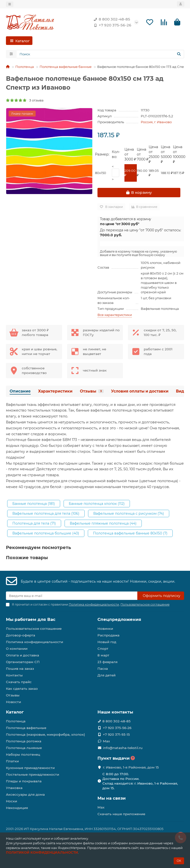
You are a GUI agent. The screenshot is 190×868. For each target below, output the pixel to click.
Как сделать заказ (22, 689)
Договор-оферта (21, 635)
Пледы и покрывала (24, 781)
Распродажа (108, 635)
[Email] (72, 596)
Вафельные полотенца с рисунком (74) (129, 513)
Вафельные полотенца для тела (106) (46, 513)
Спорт (103, 649)
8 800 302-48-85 (111, 19)
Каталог (15, 712)
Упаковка (14, 788)
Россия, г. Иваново (156, 122)
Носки (12, 801)
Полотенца (25, 67)
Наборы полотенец (23, 754)
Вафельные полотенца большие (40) (46, 533)
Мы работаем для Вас (31, 619)
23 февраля (107, 662)
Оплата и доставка (23, 655)
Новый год (107, 642)
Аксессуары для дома (25, 794)
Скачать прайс (19, 682)
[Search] (100, 54)
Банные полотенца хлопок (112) (97, 504)
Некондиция (17, 808)
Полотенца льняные (24, 748)
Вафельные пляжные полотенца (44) (103, 523)
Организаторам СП (23, 662)
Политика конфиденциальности (35, 642)
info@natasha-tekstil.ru (123, 748)
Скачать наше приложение (121, 814)
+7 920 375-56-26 (112, 25)
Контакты (14, 675)
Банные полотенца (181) (34, 504)
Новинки (105, 629)
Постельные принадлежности (33, 774)
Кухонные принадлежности (30, 768)
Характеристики (55, 391)
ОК (179, 861)
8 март (103, 655)
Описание (20, 391)
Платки (12, 761)
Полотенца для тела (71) (34, 523)
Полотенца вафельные (26, 728)
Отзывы (92, 391)
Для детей (107, 675)
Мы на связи (112, 798)
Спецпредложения (119, 619)
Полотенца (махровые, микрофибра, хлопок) (46, 734)
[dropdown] (10, 4)
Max (106, 741)
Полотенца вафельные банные (66, 67)
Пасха (103, 669)
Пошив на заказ (20, 669)
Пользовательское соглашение (34, 629)
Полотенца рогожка (24, 741)
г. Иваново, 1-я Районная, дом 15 (131, 767)
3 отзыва (25, 100)
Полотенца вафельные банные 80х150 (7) (130, 533)
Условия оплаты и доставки (140, 391)
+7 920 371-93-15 (116, 734)
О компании (17, 649)
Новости (13, 702)
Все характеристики (115, 315)
